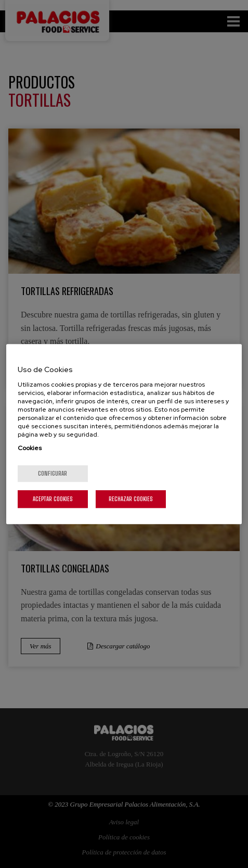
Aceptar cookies (53, 499)
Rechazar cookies (131, 499)
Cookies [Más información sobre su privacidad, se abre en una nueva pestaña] (30, 448)
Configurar (53, 473)
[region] (124, 434)
